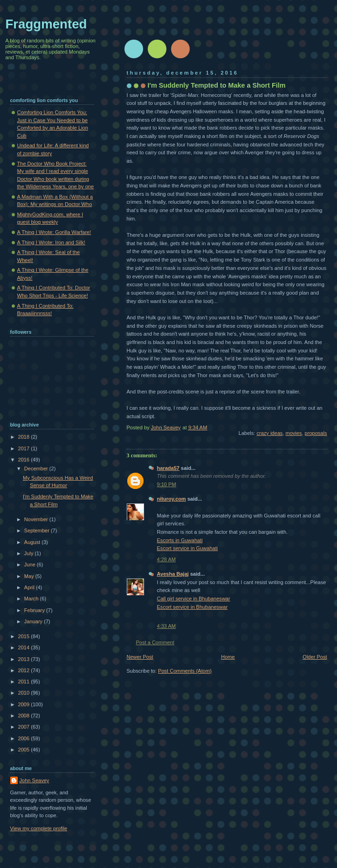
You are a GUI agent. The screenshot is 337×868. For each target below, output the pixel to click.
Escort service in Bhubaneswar (193, 607)
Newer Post (140, 657)
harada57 (168, 468)
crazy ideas (269, 433)
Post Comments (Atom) (185, 671)
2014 (25, 648)
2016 (25, 460)
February (35, 610)
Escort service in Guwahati (188, 548)
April (30, 587)
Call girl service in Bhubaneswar (194, 599)
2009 (25, 704)
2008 (25, 716)
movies (293, 433)
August (33, 542)
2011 (25, 682)
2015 (25, 636)
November (37, 519)
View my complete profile (39, 828)
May (30, 576)
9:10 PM (167, 484)
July (30, 553)
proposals (316, 433)
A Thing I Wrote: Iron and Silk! (51, 242)
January (34, 621)
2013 (25, 659)
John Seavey (34, 780)
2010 (25, 693)
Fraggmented (46, 24)
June (31, 565)
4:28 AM (167, 559)
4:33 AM (167, 626)
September (38, 530)
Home (228, 657)
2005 (25, 750)
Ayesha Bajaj (173, 574)
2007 (25, 727)
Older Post (315, 657)
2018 (25, 437)
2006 (25, 738)
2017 (25, 448)
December (37, 468)
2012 (25, 670)
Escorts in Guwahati (180, 540)
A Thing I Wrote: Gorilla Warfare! (54, 232)
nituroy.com (172, 499)
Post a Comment (155, 642)
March (32, 599)
